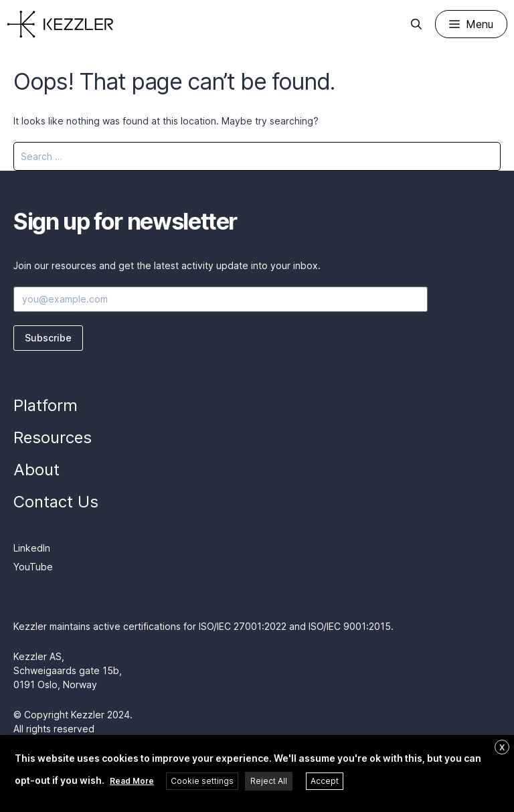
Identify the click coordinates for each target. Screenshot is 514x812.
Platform (46, 405)
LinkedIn (32, 548)
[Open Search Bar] (416, 24)
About (36, 470)
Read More (132, 781)
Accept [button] (325, 781)
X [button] (502, 747)
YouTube (33, 567)
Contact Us (56, 502)
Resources (53, 437)
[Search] (482, 156)
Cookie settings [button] (202, 781)
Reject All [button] (269, 781)
